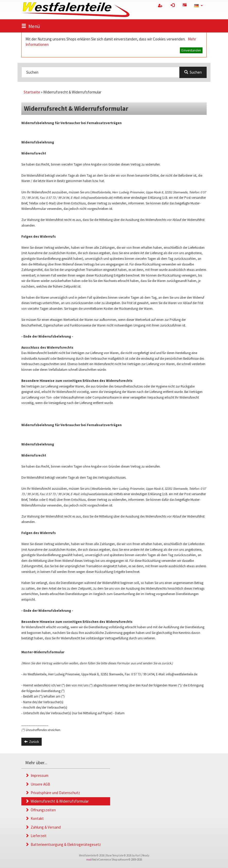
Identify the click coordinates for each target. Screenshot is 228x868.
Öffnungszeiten (41, 810)
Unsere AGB (38, 784)
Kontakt (34, 818)
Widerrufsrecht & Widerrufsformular (57, 801)
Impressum (37, 775)
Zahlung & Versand (43, 827)
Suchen (193, 72)
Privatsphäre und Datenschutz (53, 793)
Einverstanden (191, 50)
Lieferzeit (36, 836)
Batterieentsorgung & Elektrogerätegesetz (63, 844)
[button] (199, 5)
